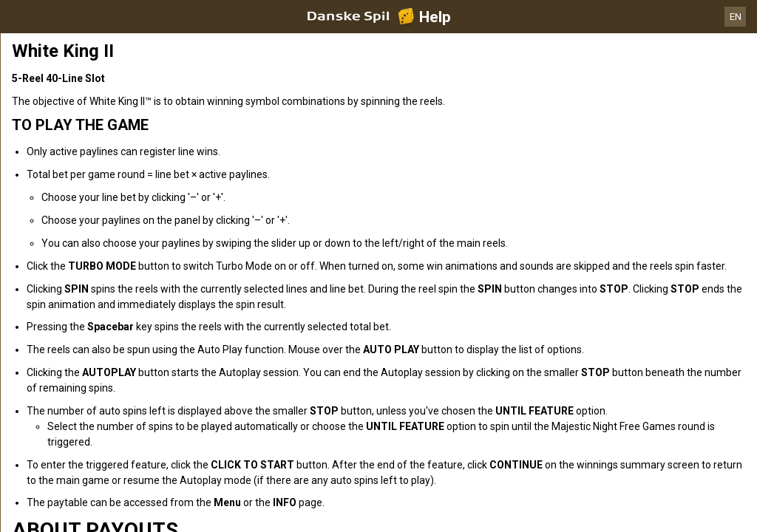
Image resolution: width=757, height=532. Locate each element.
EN (736, 17)
